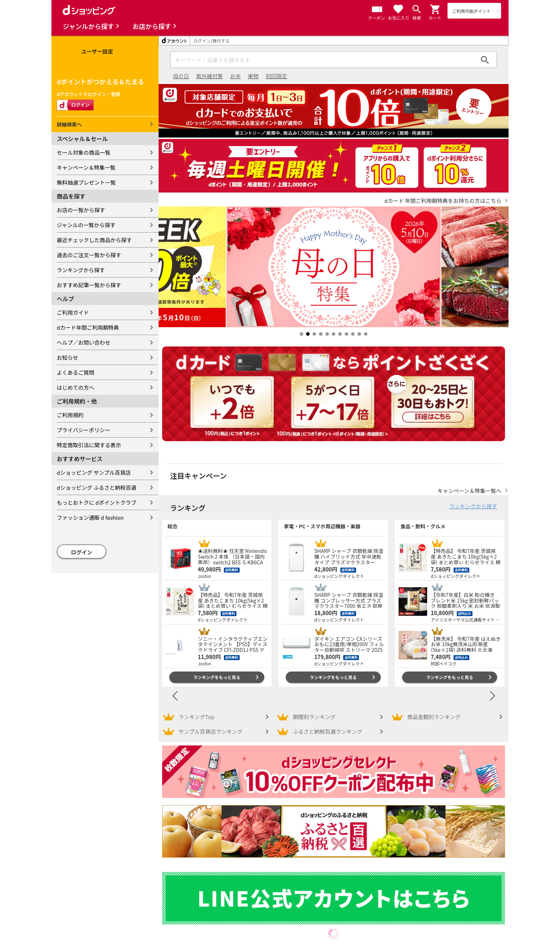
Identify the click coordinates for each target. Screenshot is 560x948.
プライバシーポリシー (84, 430)
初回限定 (276, 76)
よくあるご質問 (76, 372)
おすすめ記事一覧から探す (89, 285)
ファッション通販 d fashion (90, 517)
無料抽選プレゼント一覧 (86, 182)
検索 (485, 60)
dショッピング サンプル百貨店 (94, 472)
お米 (235, 76)
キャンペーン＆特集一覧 (86, 167)
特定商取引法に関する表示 (89, 445)
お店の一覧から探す (81, 210)
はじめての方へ (76, 387)
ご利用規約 (70, 415)
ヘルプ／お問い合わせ (84, 342)
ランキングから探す (81, 270)
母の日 (181, 76)
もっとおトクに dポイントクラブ (97, 502)
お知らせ (67, 357)
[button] (435, 9)
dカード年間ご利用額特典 (88, 327)
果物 (253, 76)
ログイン (82, 552)
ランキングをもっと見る (217, 677)
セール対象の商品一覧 (84, 152)
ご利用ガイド (73, 312)
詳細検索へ (69, 124)
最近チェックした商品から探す (94, 240)
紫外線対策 (209, 76)
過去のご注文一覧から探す (89, 255)
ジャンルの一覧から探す (86, 225)
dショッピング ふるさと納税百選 (97, 487)
